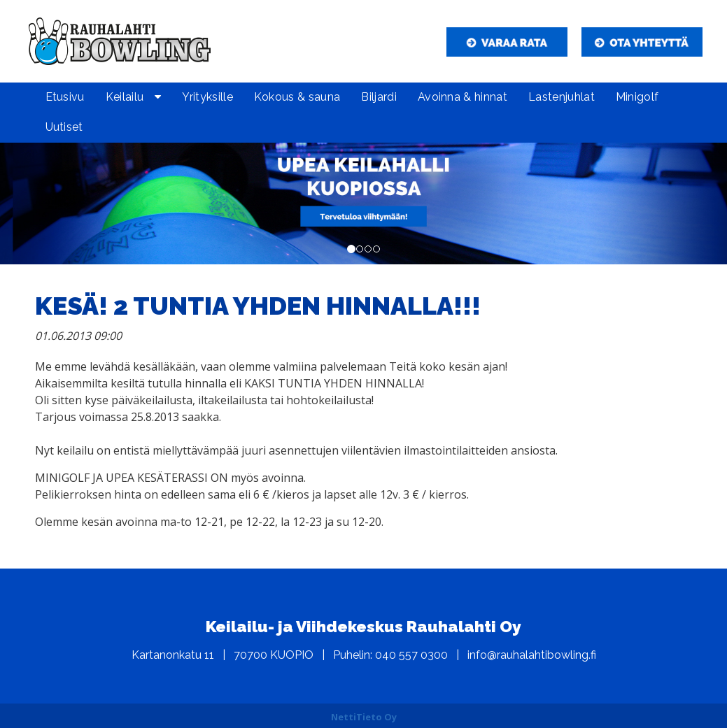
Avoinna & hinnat (463, 97)
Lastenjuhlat (562, 97)
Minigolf (637, 97)
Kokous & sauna (297, 97)
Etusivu (65, 97)
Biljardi (379, 97)
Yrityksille (207, 97)
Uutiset (64, 127)
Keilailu (125, 97)
